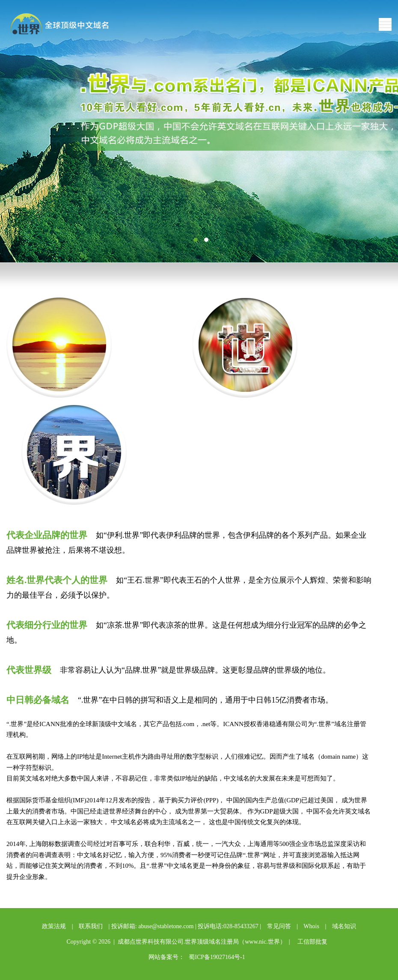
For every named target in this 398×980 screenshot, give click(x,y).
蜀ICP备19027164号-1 (217, 957)
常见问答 (279, 926)
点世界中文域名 (66, 25)
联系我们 (91, 926)
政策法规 (54, 926)
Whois (311, 926)
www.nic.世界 (262, 942)
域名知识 (344, 926)
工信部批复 (312, 942)
